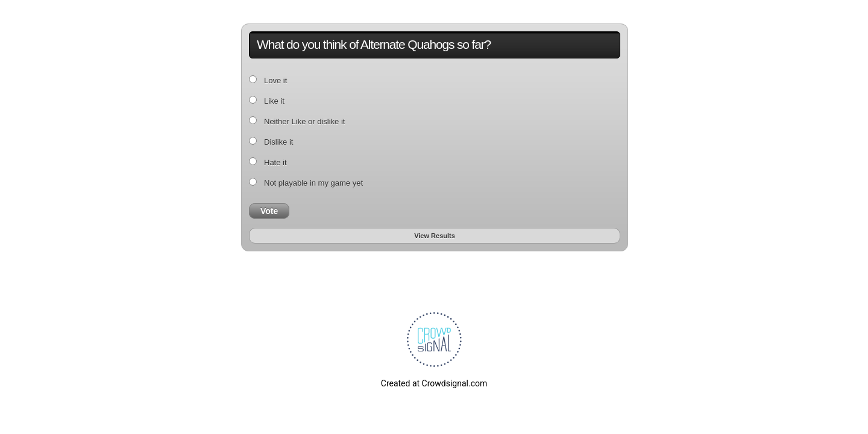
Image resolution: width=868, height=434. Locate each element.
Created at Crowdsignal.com (434, 383)
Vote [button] (269, 211)
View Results (435, 236)
